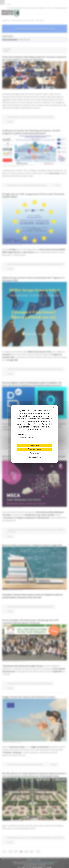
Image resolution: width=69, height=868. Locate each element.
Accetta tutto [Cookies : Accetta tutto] (34, 445)
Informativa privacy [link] (34, 457)
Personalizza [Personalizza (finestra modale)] (35, 453)
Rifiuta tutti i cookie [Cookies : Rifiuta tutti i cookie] (34, 449)
